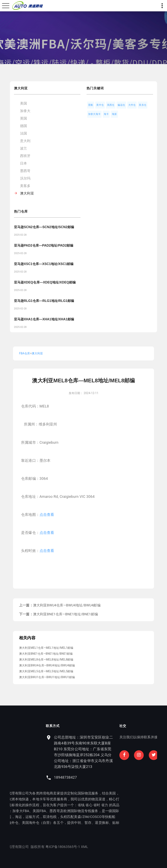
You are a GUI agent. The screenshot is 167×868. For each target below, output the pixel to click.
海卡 (106, 114)
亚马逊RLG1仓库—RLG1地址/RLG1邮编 (44, 301)
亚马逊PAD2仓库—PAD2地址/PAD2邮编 (44, 245)
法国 (24, 133)
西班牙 (25, 156)
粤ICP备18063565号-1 (27, 847)
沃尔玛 (25, 178)
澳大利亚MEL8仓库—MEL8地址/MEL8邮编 (46, 660)
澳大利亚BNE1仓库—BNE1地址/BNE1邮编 (65, 614)
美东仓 (143, 105)
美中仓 (100, 105)
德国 (24, 126)
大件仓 (132, 105)
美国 (24, 103)
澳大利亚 (27, 193)
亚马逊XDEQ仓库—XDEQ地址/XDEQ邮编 (45, 282)
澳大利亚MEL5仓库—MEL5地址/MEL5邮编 (46, 671)
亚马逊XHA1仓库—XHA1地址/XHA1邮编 (44, 319)
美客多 (25, 186)
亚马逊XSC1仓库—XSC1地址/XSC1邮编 (44, 264)
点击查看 (47, 515)
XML (49, 847)
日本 (24, 163)
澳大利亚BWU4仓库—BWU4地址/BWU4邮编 (67, 605)
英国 (24, 118)
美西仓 (111, 105)
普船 (91, 105)
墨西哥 (25, 171)
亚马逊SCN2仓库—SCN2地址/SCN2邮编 (44, 227)
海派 (114, 114)
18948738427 (101, 777)
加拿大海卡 (94, 114)
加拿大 (25, 111)
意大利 (25, 141)
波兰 (24, 148)
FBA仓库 (25, 353)
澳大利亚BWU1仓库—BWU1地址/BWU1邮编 (47, 677)
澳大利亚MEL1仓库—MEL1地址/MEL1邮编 (46, 648)
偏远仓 (121, 105)
